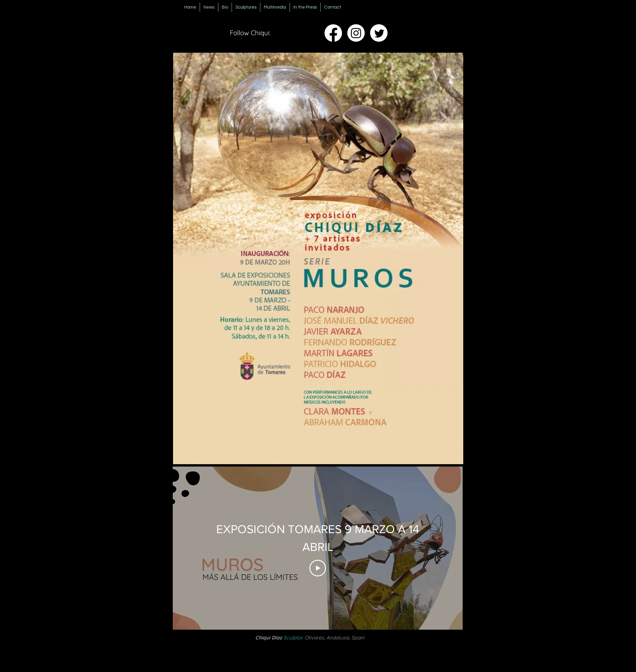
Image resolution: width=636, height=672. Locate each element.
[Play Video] (318, 568)
